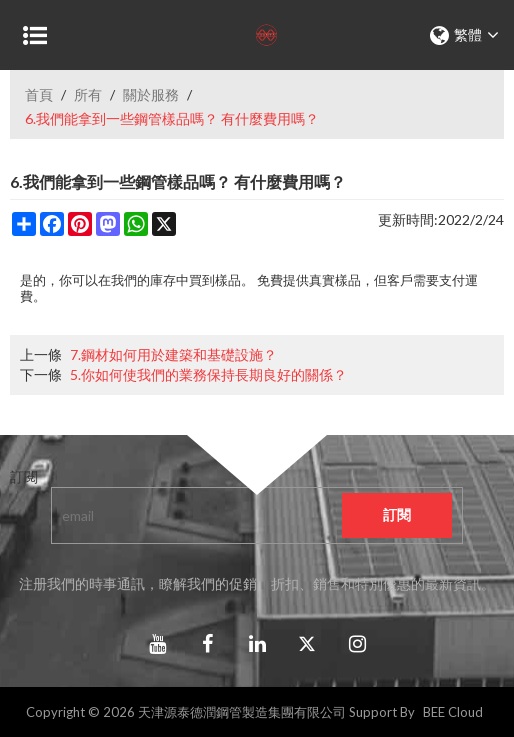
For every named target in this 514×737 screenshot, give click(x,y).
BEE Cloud (453, 712)
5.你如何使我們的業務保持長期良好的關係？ (208, 374)
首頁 (39, 94)
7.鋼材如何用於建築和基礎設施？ (173, 354)
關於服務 (151, 94)
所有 (88, 94)
